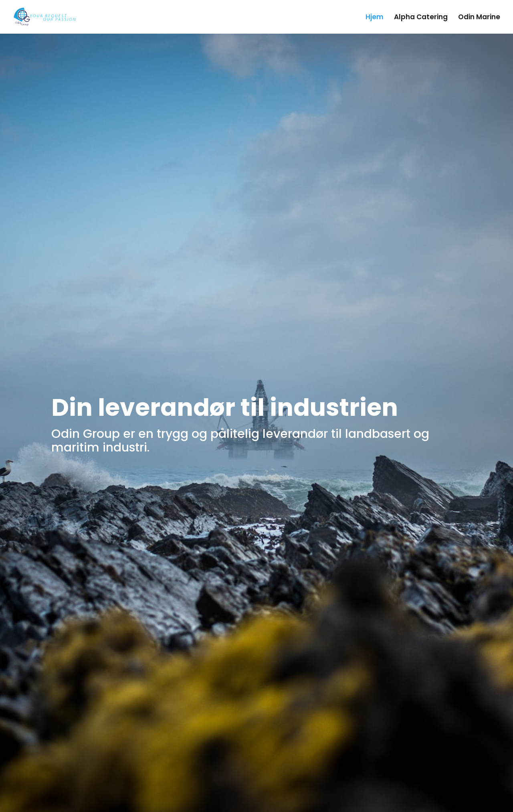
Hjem (375, 18)
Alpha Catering (421, 18)
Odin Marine (479, 18)
